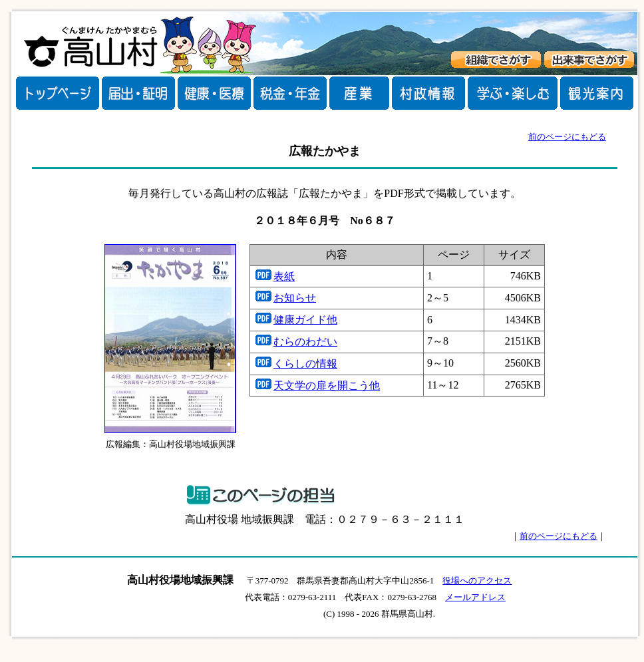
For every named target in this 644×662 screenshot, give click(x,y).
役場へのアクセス (477, 580)
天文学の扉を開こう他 (327, 386)
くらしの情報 (305, 364)
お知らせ (295, 298)
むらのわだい (305, 342)
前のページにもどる (567, 137)
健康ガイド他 (305, 320)
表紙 (284, 276)
